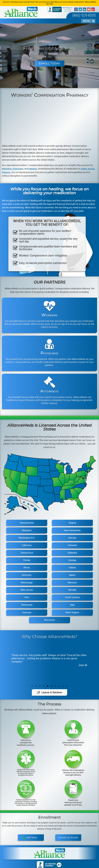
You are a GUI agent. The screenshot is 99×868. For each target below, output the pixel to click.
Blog (49, 848)
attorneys (7, 169)
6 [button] (51, 687)
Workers (68, 844)
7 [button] (55, 687)
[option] (49, 661)
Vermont (27, 614)
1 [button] (32, 687)
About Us (12, 848)
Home (11, 844)
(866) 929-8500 (82, 16)
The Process (88, 844)
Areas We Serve (31, 848)
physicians (18, 169)
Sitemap (43, 865)
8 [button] (59, 687)
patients (33, 169)
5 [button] (48, 687)
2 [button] (36, 687)
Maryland (27, 531)
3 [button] (40, 687)
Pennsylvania (27, 524)
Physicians (49, 844)
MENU (87, 22)
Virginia (72, 524)
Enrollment (87, 848)
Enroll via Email (68, 809)
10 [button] (67, 687)
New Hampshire (72, 531)
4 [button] (44, 687)
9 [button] (63, 687)
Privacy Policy (54, 865)
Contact (68, 848)
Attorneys (30, 844)
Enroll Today (50, 64)
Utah (72, 606)
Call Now (29, 809)
